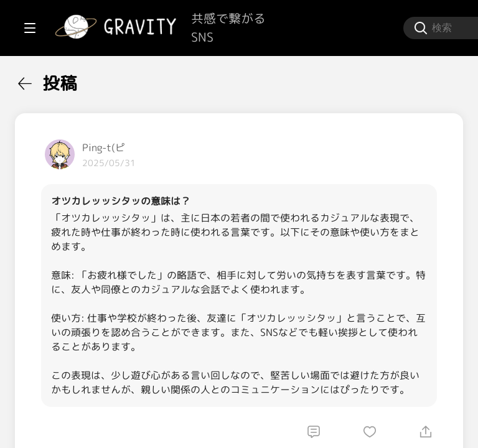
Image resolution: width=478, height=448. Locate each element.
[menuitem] (75, 80)
